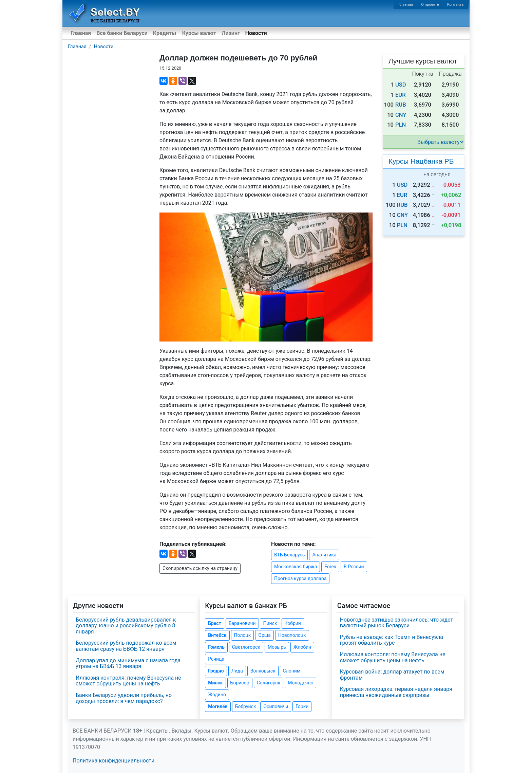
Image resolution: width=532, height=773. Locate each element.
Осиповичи (276, 706)
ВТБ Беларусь (289, 555)
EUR (401, 95)
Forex (330, 567)
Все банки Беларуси (122, 33)
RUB (401, 105)
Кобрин (293, 623)
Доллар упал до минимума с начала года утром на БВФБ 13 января (128, 664)
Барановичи (242, 623)
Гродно (216, 671)
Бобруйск (246, 706)
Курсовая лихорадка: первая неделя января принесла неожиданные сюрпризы (396, 692)
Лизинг (231, 33)
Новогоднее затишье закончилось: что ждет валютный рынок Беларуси (397, 623)
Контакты (456, 5)
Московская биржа (296, 567)
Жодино (217, 695)
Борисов (240, 683)
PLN (401, 125)
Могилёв (218, 706)
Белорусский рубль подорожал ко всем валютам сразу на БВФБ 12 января (126, 646)
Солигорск (269, 683)
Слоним (292, 671)
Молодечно (300, 683)
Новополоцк (292, 635)
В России (354, 567)
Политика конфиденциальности (113, 761)
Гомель (216, 647)
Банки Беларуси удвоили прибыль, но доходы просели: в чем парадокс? (124, 698)
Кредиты (165, 33)
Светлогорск (246, 647)
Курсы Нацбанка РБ (421, 161)
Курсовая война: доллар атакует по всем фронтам (392, 675)
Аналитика (324, 555)
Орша (264, 635)
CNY (401, 115)
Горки (302, 706)
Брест (214, 623)
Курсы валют (199, 33)
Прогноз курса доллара (300, 578)
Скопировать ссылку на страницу (200, 568)
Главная (406, 5)
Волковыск (263, 671)
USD (401, 85)
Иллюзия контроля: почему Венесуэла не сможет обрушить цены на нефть (128, 681)
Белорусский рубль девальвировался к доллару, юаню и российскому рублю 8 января (126, 626)
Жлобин (302, 647)
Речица (216, 659)
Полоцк (243, 635)
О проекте (430, 5)
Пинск (270, 623)
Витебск (217, 635)
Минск (215, 683)
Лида (237, 671)
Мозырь (277, 647)
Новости (256, 33)
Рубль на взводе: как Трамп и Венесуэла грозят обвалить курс (392, 640)
